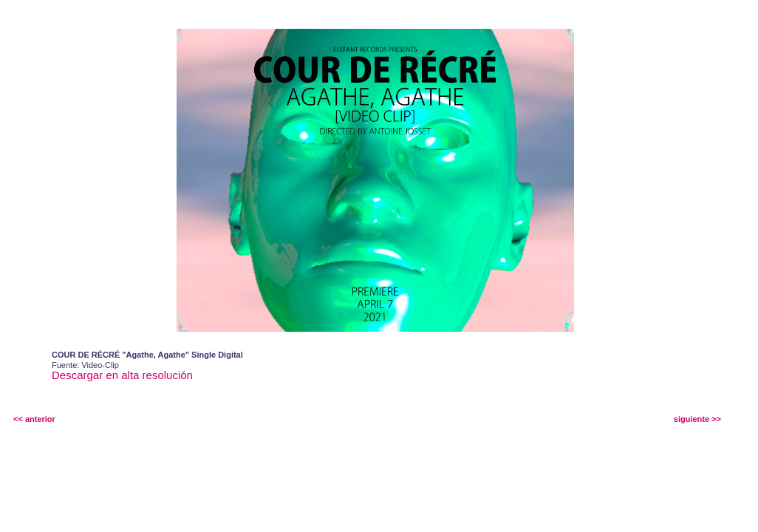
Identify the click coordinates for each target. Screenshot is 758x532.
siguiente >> (697, 419)
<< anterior (34, 419)
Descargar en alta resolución (122, 375)
